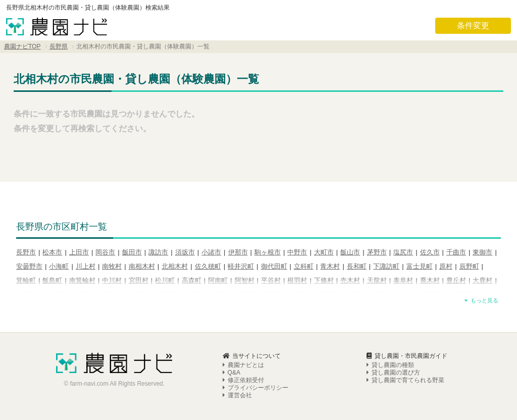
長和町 (357, 266)
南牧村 (112, 266)
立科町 (304, 266)
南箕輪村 (82, 280)
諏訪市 (158, 252)
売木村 (350, 280)
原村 (446, 266)
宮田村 (139, 280)
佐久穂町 (208, 266)
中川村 (112, 280)
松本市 (52, 252)
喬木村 (430, 280)
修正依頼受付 (243, 380)
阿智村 (245, 280)
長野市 (26, 252)
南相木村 (142, 266)
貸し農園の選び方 (393, 373)
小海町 (59, 266)
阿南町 (218, 280)
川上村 (86, 266)
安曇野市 (29, 266)
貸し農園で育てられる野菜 (405, 380)
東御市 (482, 252)
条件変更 (473, 25)
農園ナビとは (243, 365)
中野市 (297, 252)
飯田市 (132, 252)
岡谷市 (105, 252)
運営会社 (237, 395)
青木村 (330, 266)
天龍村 (377, 280)
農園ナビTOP (22, 46)
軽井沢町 (241, 266)
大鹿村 (482, 280)
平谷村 (271, 280)
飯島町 (52, 280)
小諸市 (211, 252)
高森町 (192, 280)
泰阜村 (403, 280)
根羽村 (297, 280)
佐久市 (430, 252)
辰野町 (469, 266)
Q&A (231, 373)
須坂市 (185, 252)
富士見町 (420, 266)
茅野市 (377, 252)
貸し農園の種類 (390, 365)
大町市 (324, 252)
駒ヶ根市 (268, 252)
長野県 (59, 46)
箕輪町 (26, 280)
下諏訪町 (386, 266)
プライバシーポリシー (255, 388)
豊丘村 (456, 280)
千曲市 (456, 252)
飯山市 (350, 252)
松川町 (165, 280)
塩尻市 (403, 252)
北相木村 (175, 266)
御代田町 (274, 266)
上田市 (79, 252)
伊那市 (238, 252)
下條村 (324, 280)
